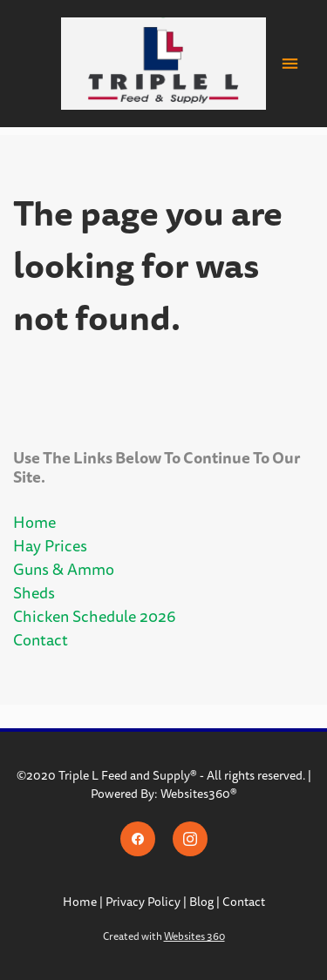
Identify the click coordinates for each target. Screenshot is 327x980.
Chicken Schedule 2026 (95, 617)
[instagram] (190, 839)
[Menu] (290, 64)
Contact (41, 641)
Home (34, 523)
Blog (201, 902)
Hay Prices (50, 547)
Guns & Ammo (64, 570)
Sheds (34, 594)
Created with (164, 937)
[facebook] (138, 839)
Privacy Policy (143, 902)
